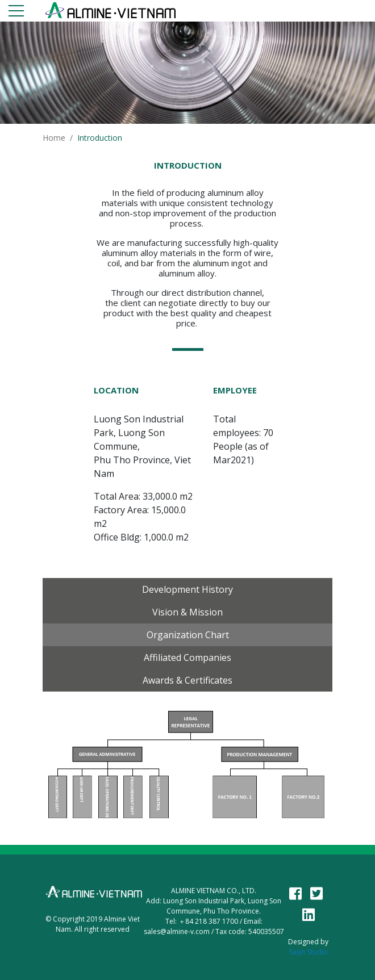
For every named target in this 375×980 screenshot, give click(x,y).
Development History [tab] (188, 589)
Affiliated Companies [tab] (188, 657)
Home (54, 138)
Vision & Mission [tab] (188, 612)
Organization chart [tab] (188, 635)
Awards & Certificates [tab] (188, 680)
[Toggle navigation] (16, 13)
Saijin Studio (309, 952)
